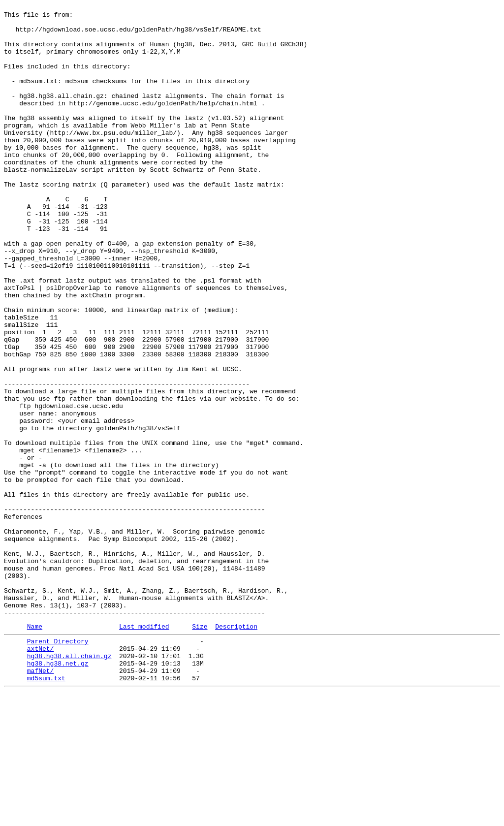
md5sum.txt (46, 811)
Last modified (144, 750)
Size (200, 750)
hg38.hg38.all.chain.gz (69, 784)
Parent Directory (58, 766)
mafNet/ (41, 802)
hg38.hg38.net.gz (58, 793)
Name (35, 750)
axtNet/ (41, 775)
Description (236, 750)
